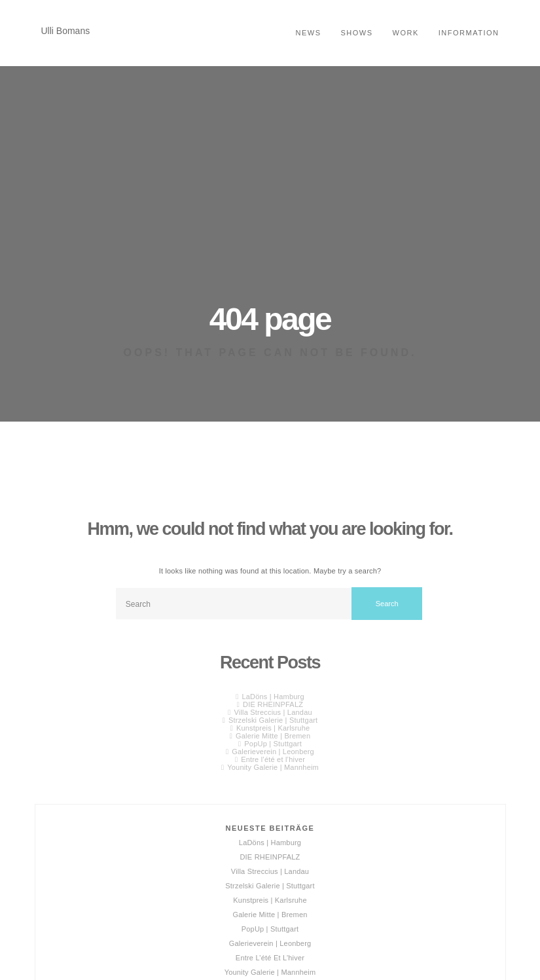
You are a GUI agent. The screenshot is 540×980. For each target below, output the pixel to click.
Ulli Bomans (66, 31)
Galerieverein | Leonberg (273, 752)
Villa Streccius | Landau (273, 712)
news (309, 33)
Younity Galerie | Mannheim (273, 767)
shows (357, 33)
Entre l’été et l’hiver (273, 759)
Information (469, 33)
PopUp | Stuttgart (273, 744)
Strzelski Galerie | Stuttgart (273, 720)
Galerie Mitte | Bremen (273, 736)
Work (406, 33)
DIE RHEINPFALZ (273, 704)
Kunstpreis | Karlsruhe (273, 728)
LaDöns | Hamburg (273, 697)
